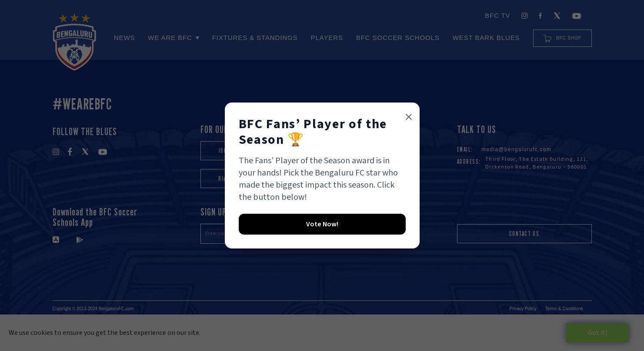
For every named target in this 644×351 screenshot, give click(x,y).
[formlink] (322, 225)
